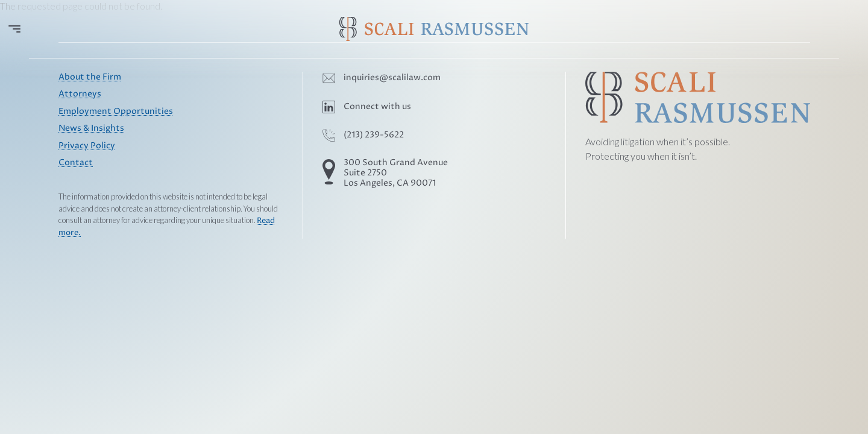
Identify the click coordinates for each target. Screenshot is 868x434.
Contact (76, 163)
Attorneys (80, 94)
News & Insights (91, 128)
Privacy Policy (87, 146)
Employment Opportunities (116, 112)
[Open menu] (14, 29)
